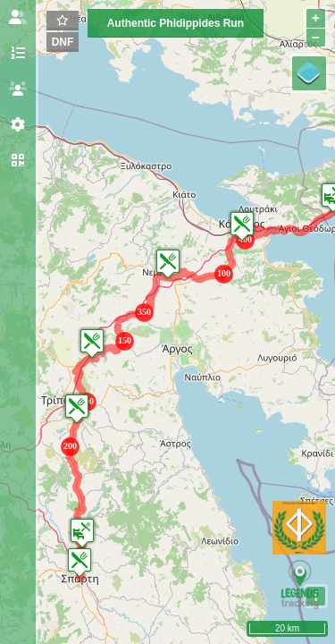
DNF (63, 42)
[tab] (18, 18)
